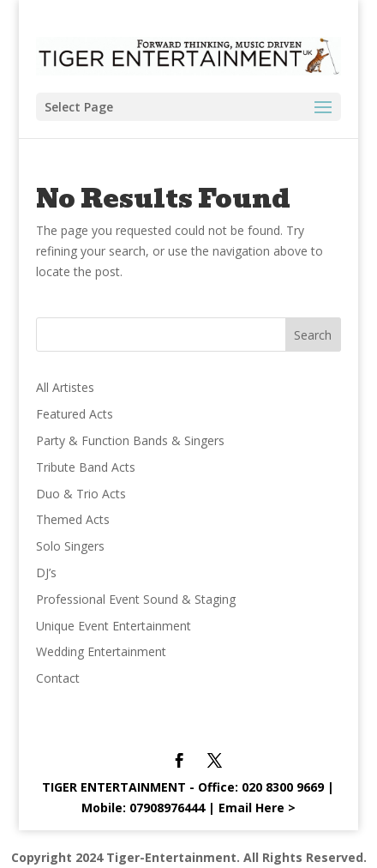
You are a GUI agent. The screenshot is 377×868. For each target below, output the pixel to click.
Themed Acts (73, 519)
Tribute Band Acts (86, 467)
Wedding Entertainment (101, 651)
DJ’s (46, 573)
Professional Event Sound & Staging (136, 599)
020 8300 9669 (283, 787)
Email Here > (257, 808)
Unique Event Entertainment (114, 626)
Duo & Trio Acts (81, 494)
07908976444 (167, 808)
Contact (58, 678)
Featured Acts (75, 414)
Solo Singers (70, 546)
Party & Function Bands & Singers (130, 440)
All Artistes (65, 387)
